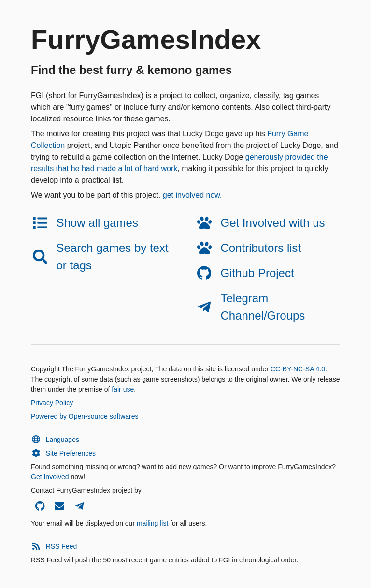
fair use (123, 389)
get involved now (191, 195)
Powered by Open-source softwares (85, 416)
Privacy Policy (52, 403)
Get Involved (50, 477)
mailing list (152, 523)
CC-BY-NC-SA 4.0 (298, 369)
